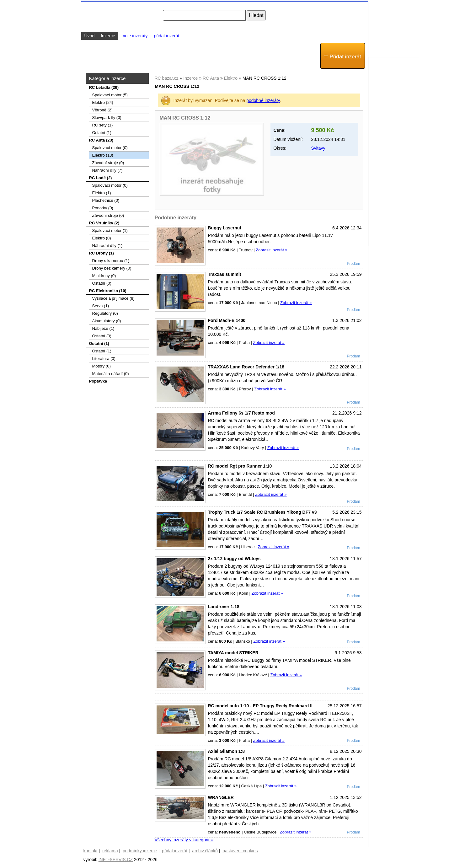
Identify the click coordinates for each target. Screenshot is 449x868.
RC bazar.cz (167, 78)
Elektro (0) (102, 238)
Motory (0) (102, 366)
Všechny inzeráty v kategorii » (184, 840)
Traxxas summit (225, 274)
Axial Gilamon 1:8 (226, 751)
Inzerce (190, 78)
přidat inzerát (166, 36)
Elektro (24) (103, 102)
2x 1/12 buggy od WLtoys (234, 559)
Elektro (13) (103, 155)
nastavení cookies (240, 851)
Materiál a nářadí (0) (111, 374)
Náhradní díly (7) (107, 170)
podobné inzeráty (263, 100)
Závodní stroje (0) (108, 163)
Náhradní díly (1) (107, 246)
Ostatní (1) (102, 133)
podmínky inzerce (140, 851)
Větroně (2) (102, 110)
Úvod (90, 36)
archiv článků (205, 851)
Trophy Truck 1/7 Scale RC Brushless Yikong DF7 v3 (262, 512)
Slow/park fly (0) (107, 118)
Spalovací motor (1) (110, 230)
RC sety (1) (103, 125)
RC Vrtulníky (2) (104, 223)
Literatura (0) (104, 359)
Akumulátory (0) (107, 321)
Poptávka (98, 381)
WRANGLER (221, 797)
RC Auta (211, 78)
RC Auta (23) (101, 140)
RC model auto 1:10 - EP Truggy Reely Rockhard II (260, 706)
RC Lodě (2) (101, 178)
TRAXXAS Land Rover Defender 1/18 (246, 367)
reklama (110, 851)
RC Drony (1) (102, 253)
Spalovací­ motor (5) (110, 95)
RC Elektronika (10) (108, 291)
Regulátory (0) (105, 313)
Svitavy (318, 148)
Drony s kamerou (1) (111, 261)
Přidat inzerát (342, 56)
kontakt (91, 851)
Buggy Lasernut (225, 228)
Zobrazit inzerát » (271, 250)
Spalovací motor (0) (110, 148)
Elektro (231, 78)
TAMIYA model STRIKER (233, 653)
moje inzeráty (134, 36)
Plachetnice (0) (106, 200)
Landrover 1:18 (224, 607)
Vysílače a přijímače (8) (113, 298)
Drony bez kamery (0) (112, 268)
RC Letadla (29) (104, 87)
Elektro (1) (102, 193)
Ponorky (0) (103, 208)
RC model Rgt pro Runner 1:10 (240, 466)
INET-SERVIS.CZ (116, 860)
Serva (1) (101, 306)
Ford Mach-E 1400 (227, 320)
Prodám (353, 264)
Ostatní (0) (102, 283)
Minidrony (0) (104, 276)
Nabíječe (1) (103, 328)
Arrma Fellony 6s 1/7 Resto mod (241, 413)
